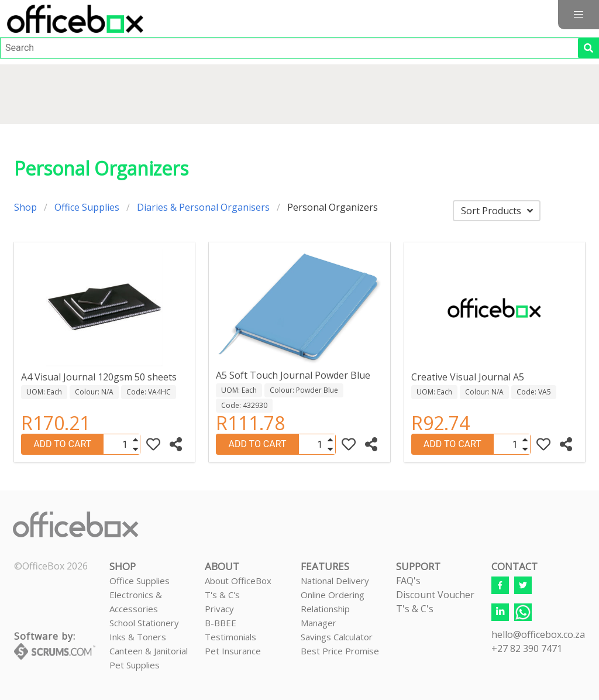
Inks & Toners (138, 637)
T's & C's (222, 595)
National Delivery (335, 581)
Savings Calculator (337, 637)
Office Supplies (87, 207)
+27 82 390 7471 (527, 648)
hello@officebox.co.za (538, 634)
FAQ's (408, 581)
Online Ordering (333, 595)
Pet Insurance (233, 651)
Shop (25, 207)
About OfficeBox (238, 581)
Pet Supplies (135, 665)
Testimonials (230, 637)
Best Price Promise (340, 651)
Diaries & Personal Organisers (203, 207)
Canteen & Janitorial (149, 651)
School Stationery (144, 623)
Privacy (219, 609)
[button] (579, 15)
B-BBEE (221, 623)
